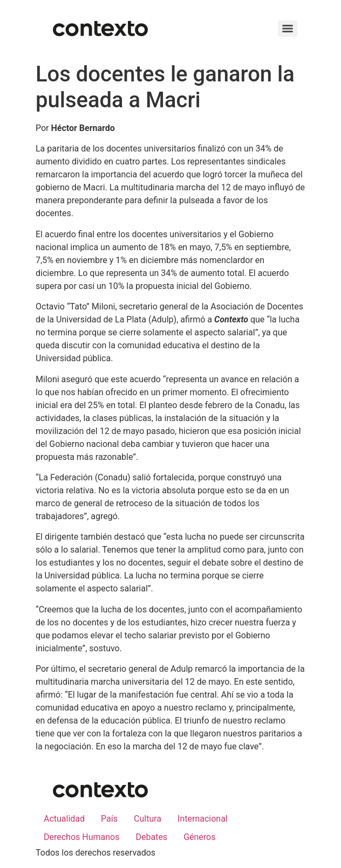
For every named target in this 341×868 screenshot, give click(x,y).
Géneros (199, 837)
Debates (151, 837)
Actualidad (64, 819)
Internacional (203, 819)
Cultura (148, 819)
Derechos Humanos (81, 837)
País (109, 819)
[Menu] (288, 29)
